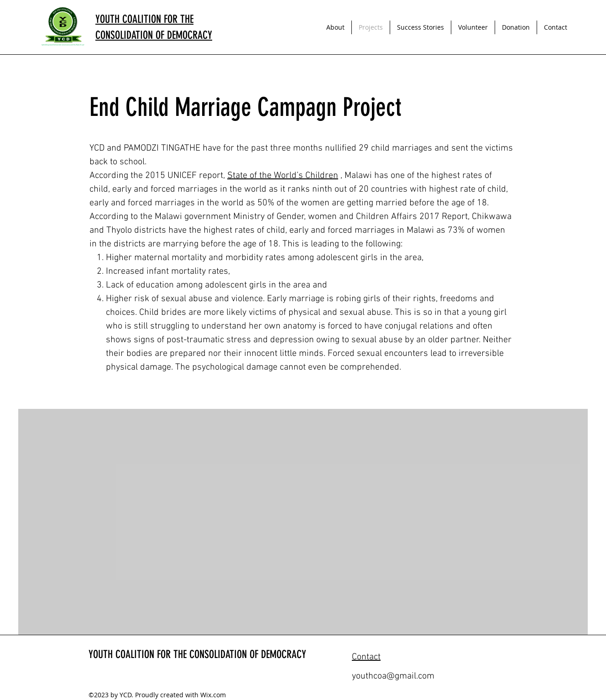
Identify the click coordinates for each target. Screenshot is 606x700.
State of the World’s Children (283, 176)
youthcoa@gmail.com (393, 676)
